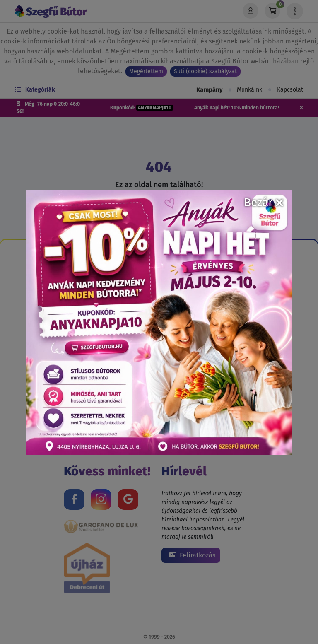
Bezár (264, 202)
